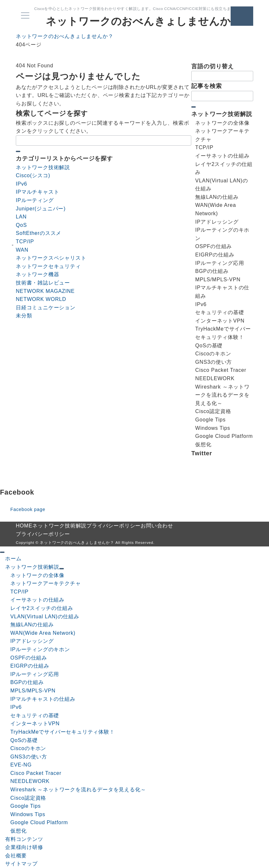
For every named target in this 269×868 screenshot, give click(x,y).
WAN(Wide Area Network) (43, 633)
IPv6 (21, 184)
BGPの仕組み (27, 682)
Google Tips (25, 806)
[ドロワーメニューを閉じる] (2, 552)
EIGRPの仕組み (30, 666)
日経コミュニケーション (46, 308)
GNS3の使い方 (29, 757)
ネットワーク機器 (37, 274)
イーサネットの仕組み (37, 600)
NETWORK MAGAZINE (45, 291)
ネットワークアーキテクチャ (45, 583)
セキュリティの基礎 (35, 715)
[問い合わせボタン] (242, 16)
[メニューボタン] (25, 16)
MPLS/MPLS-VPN (33, 691)
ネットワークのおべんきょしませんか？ (144, 21)
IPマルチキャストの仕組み (43, 699)
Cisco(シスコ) (33, 175)
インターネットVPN (35, 723)
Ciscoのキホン (28, 748)
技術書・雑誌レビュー (43, 283)
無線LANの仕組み (32, 625)
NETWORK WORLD (41, 299)
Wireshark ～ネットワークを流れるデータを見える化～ (78, 790)
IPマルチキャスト (37, 192)
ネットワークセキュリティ (48, 266)
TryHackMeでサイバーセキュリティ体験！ (63, 732)
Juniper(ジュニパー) (41, 209)
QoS (21, 225)
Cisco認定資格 (28, 798)
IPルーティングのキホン (40, 649)
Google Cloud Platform (39, 822)
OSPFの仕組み (29, 658)
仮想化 (18, 831)
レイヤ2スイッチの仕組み (42, 608)
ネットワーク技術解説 (43, 167)
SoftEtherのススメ (39, 233)
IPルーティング (35, 200)
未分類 (24, 316)
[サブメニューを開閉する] (62, 569)
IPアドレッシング (32, 641)
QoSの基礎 (24, 740)
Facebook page (28, 509)
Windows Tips (28, 814)
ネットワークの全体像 (37, 575)
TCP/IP (25, 241)
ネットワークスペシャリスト (51, 258)
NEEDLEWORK (30, 781)
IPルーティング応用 (35, 674)
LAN (21, 217)
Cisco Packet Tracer (36, 773)
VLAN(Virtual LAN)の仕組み (45, 617)
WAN (22, 250)
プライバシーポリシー (43, 534)
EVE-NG (21, 765)
